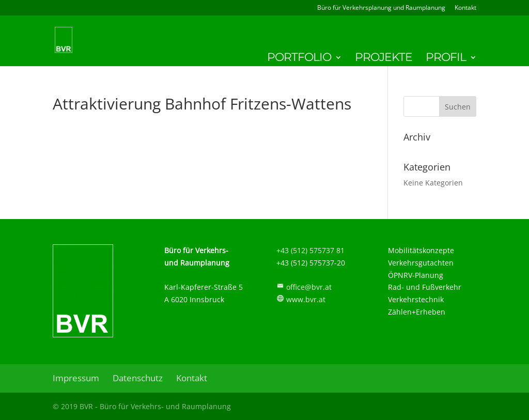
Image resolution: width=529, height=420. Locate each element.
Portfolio (299, 59)
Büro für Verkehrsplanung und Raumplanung (381, 8)
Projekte (384, 59)
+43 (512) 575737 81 (310, 250)
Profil (446, 59)
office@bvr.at (309, 287)
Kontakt (465, 8)
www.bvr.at (306, 299)
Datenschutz (138, 378)
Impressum (76, 378)
